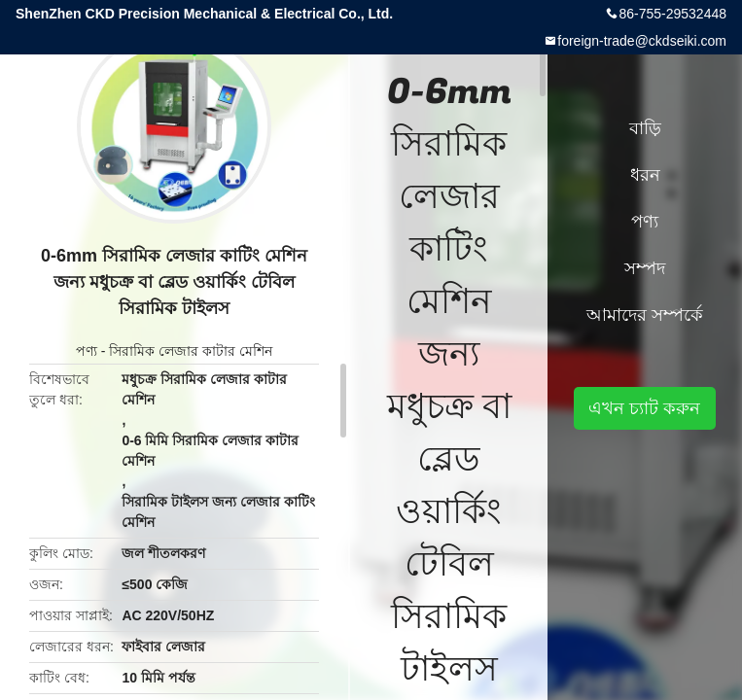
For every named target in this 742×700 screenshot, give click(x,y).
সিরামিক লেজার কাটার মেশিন (191, 351)
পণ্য (87, 351)
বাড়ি (645, 128)
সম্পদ (645, 268)
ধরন (645, 175)
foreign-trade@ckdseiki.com (642, 41)
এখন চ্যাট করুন (644, 408)
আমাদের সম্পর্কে (645, 315)
